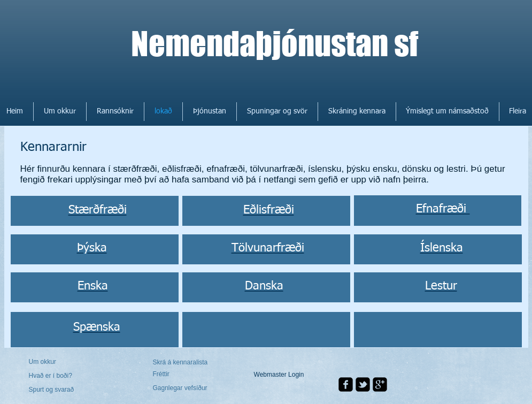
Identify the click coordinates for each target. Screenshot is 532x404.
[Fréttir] (184, 374)
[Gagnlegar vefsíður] (182, 388)
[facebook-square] (346, 384)
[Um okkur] (70, 362)
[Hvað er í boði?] (58, 376)
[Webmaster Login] (279, 375)
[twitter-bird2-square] (363, 384)
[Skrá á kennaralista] (182, 362)
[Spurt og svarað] (60, 390)
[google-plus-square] (380, 384)
